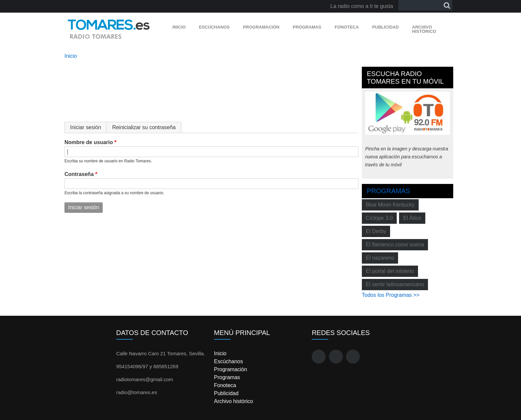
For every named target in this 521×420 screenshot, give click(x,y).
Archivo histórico (424, 29)
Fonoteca (347, 27)
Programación (261, 27)
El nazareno (380, 258)
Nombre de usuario (89, 142)
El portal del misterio (390, 271)
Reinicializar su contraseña (144, 127)
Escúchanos (214, 27)
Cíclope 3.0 (379, 218)
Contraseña (79, 174)
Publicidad (385, 27)
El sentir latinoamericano (395, 284)
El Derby (376, 231)
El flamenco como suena (395, 245)
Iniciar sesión (88, 127)
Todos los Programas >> (391, 295)
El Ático (412, 218)
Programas (307, 27)
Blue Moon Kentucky (390, 205)
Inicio (179, 27)
